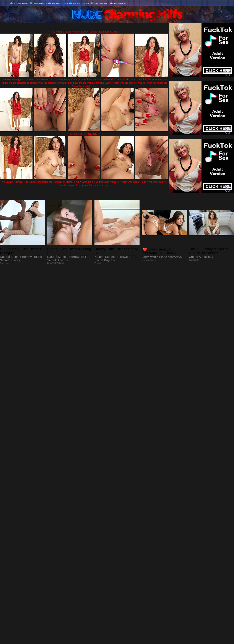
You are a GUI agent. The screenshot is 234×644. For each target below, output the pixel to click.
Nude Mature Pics (121, 3)
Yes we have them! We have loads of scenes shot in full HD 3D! (84, 32)
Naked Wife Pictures (60, 3)
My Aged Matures (21, 3)
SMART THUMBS (125, 556)
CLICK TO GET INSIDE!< (84, 134)
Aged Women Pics (101, 3)
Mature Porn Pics (40, 3)
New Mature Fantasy (81, 3)
